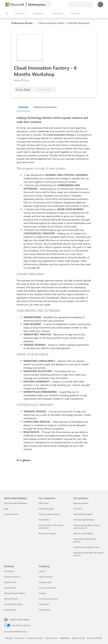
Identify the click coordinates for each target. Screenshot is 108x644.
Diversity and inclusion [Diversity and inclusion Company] (48, 599)
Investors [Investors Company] (43, 593)
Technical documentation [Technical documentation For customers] (49, 514)
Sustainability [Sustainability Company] (44, 610)
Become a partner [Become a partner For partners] (81, 503)
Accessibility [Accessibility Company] (44, 604)
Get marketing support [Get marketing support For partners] (83, 514)
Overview (23, 107)
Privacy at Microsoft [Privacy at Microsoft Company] (47, 588)
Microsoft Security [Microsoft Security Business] (12, 577)
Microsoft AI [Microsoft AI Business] (9, 571)
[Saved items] (61, 4)
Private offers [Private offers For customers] (44, 520)
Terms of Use (51, 638)
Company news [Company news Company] (45, 582)
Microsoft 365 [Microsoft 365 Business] (10, 588)
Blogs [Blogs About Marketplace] (6, 509)
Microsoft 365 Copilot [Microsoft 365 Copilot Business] (13, 604)
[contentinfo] (36, 23)
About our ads (78, 638)
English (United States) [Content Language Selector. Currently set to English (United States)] (20, 619)
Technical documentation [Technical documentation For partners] (84, 520)
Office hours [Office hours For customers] (44, 503)
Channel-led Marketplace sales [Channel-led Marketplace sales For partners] (86, 547)
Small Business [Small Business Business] (10, 610)
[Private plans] (65, 4)
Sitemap (9, 638)
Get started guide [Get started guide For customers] (46, 509)
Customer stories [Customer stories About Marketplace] (11, 514)
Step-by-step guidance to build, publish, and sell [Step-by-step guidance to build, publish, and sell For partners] (86, 527)
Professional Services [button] (22, 23)
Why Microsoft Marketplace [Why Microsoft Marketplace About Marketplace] (16, 503)
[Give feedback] (53, 4)
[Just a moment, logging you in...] (100, 4)
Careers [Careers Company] (42, 571)
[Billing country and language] (80, 4)
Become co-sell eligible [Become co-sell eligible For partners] (83, 533)
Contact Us (20, 638)
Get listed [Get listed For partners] (78, 509)
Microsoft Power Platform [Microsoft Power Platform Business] (15, 593)
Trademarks (64, 638)
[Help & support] (57, 4)
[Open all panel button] (6, 13)
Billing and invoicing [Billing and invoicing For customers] (47, 533)
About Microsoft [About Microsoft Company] (45, 577)
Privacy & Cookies (35, 638)
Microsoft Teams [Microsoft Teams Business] (11, 599)
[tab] (24, 107)
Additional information (45, 107)
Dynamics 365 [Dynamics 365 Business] (10, 582)
